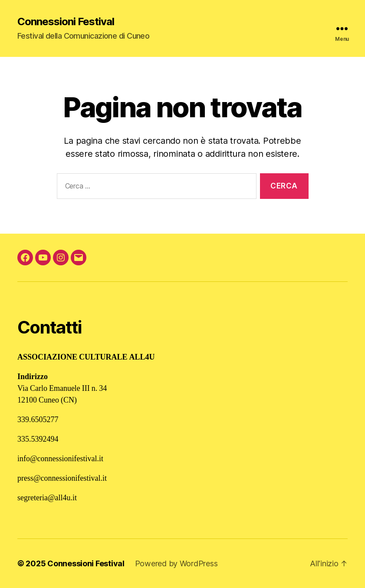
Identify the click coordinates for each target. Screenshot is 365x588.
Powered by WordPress (176, 563)
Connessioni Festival (66, 22)
